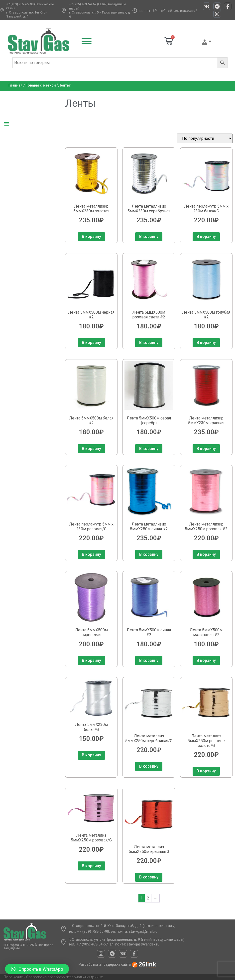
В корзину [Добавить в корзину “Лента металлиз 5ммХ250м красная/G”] (149, 877)
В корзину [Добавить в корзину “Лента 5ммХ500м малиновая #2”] (206, 660)
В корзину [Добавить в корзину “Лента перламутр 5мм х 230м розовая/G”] (91, 554)
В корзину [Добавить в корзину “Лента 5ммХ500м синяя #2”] (149, 660)
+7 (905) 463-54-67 (83, 4)
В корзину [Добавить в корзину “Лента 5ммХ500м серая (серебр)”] (149, 449)
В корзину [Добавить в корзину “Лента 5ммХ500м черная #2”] (91, 343)
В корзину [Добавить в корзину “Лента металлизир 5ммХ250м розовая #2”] (206, 554)
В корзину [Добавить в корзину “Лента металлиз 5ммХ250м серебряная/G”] (149, 766)
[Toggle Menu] (87, 41)
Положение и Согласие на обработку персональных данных (53, 977)
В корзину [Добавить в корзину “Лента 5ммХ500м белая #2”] (91, 449)
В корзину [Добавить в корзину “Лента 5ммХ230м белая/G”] (91, 755)
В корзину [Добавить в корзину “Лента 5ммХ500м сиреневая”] (91, 660)
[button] (7, 124)
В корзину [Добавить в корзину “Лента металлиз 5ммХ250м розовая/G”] (91, 866)
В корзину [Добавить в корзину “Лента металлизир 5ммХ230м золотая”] (91, 236)
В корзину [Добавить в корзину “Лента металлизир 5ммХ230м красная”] (206, 449)
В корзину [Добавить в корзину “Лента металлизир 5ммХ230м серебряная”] (149, 236)
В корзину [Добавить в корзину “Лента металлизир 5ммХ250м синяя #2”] (149, 554)
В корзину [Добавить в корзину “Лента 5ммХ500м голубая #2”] (206, 343)
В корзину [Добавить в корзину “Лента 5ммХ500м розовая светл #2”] (149, 343)
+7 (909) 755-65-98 (20, 4)
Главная (15, 85)
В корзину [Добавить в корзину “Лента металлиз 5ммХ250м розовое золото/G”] (206, 771)
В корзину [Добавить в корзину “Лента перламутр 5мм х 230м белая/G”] (206, 236)
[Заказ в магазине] (205, 138)
